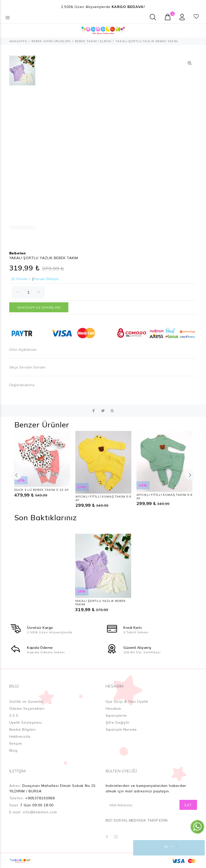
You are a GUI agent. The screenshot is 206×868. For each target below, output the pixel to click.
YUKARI (197, 848)
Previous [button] (17, 475)
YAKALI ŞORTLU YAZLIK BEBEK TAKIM (100, 603)
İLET (188, 805)
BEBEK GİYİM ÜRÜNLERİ (51, 41)
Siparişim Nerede (121, 729)
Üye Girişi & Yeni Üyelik (127, 701)
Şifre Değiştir (118, 722)
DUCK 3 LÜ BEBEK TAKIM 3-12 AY (42, 490)
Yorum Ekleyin (46, 279)
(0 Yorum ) (21, 279)
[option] (22, 73)
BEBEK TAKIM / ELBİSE (93, 41)
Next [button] (190, 475)
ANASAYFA (18, 41)
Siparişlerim (116, 715)
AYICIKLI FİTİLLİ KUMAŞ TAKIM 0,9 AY (103, 498)
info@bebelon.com (40, 812)
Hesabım (114, 708)
